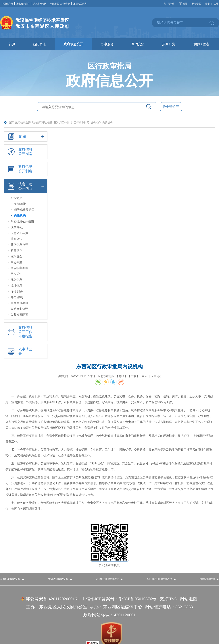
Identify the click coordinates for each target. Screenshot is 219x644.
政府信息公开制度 (19, 169)
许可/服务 (17, 291)
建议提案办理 (19, 268)
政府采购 (16, 262)
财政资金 (16, 256)
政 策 (25, 137)
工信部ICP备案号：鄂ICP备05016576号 (119, 599)
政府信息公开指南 (19, 152)
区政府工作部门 (63, 123)
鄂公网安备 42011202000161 (52, 599)
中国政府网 (8, 4)
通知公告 (16, 239)
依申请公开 (171, 107)
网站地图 (189, 599)
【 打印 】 (121, 376)
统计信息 (16, 286)
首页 (11, 123)
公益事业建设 (19, 309)
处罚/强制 (17, 297)
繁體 (185, 4)
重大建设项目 (19, 303)
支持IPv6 (168, 599)
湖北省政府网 (24, 4)
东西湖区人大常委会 (61, 4)
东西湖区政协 (80, 4)
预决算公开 (18, 227)
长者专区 (196, 4)
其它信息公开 (19, 245)
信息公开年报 (19, 233)
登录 (208, 4)
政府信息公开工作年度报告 (19, 332)
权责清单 (16, 251)
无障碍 (171, 4)
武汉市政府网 (41, 4)
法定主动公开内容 (25, 186)
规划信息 (16, 280)
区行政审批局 (81, 123)
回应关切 (16, 274)
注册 (216, 4)
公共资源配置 (19, 315)
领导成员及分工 (24, 210)
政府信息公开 (23, 123)
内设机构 (107, 123)
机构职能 (20, 204)
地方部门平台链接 (42, 123)
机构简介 (96, 123)
